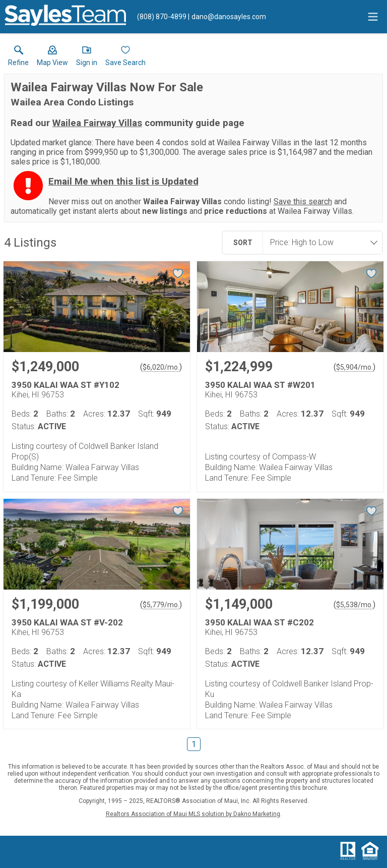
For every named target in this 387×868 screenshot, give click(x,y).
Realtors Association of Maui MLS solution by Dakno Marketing (193, 814)
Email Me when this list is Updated (123, 182)
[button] (52, 58)
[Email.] (227, 17)
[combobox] (319, 243)
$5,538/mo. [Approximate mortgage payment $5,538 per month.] (354, 605)
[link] (18, 58)
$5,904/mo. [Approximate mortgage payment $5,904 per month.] (354, 367)
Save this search (303, 201)
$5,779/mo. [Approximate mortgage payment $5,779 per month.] (161, 605)
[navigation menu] (373, 17)
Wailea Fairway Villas (97, 123)
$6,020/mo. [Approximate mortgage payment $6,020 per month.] (161, 367)
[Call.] (162, 17)
